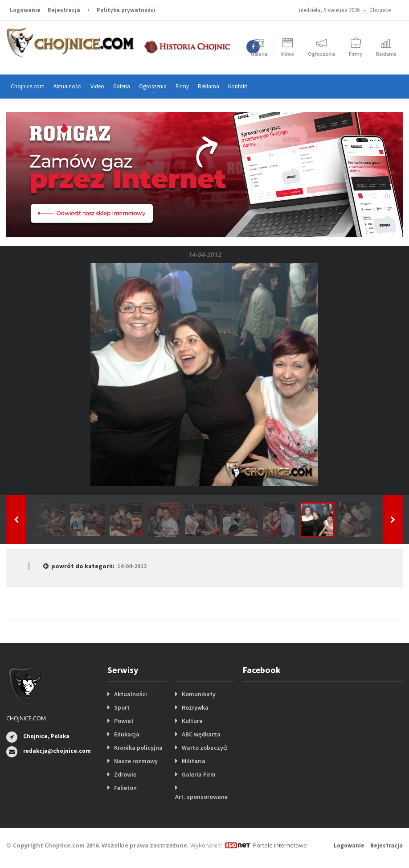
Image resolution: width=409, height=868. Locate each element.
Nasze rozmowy (136, 761)
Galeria (122, 86)
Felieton (125, 788)
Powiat (124, 721)
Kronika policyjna (138, 748)
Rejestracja (64, 10)
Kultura (192, 721)
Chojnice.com (28, 86)
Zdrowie (125, 774)
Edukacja (127, 734)
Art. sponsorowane (201, 797)
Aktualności (131, 694)
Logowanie (25, 10)
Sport (122, 707)
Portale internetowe (280, 845)
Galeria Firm (199, 774)
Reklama (209, 86)
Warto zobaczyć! (205, 748)
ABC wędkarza (201, 734)
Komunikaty (199, 694)
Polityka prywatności (126, 10)
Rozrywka (195, 707)
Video (97, 86)
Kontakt (238, 86)
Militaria (194, 761)
